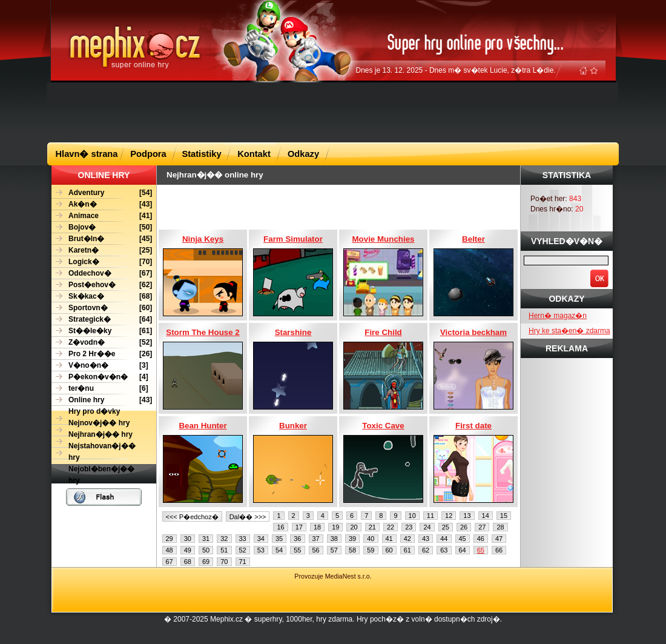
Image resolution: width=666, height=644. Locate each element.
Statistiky (201, 154)
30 (188, 539)
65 (481, 550)
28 (500, 527)
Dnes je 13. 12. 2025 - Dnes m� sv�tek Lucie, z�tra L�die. (456, 70)
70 (224, 562)
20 (354, 527)
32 (224, 539)
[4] (100, 377)
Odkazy (303, 154)
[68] (102, 297)
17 (299, 527)
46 (481, 539)
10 (412, 516)
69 (206, 562)
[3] (100, 366)
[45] (102, 239)
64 (463, 550)
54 (279, 550)
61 (407, 550)
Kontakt (254, 154)
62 (426, 550)
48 (170, 550)
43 (426, 539)
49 (188, 550)
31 (206, 539)
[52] (102, 343)
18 (317, 527)
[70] (102, 262)
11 (430, 516)
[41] (102, 216)
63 (444, 550)
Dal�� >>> (248, 517)
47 (499, 539)
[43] (102, 204)
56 (316, 550)
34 (261, 539)
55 (297, 550)
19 (335, 527)
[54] (102, 193)
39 (352, 539)
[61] (102, 331)
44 (444, 539)
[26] (102, 354)
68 (188, 562)
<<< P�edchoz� (192, 517)
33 (243, 539)
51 (224, 550)
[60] (102, 308)
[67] (102, 274)
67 (170, 562)
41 (389, 539)
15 (504, 516)
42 (407, 539)
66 (499, 550)
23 (409, 527)
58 (352, 550)
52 (243, 550)
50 (206, 550)
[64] (102, 320)
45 (463, 539)
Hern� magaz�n (558, 316)
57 (334, 550)
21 (372, 527)
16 (280, 527)
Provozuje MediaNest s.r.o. (333, 576)
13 (467, 516)
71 (243, 562)
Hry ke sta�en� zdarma (569, 331)
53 (261, 550)
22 (391, 527)
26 (464, 527)
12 (449, 516)
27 (482, 527)
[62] (102, 285)
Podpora (148, 154)
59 (371, 550)
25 (446, 527)
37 (316, 539)
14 (486, 516)
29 (170, 539)
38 (334, 539)
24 (427, 527)
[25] (102, 251)
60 (389, 550)
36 (297, 539)
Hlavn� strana (87, 154)
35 (279, 539)
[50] (102, 227)
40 (371, 539)
